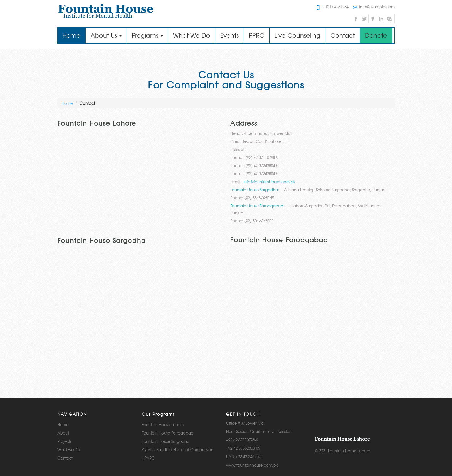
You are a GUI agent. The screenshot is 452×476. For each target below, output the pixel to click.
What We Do (192, 35)
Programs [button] (147, 35)
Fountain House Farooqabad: (257, 206)
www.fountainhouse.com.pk (252, 465)
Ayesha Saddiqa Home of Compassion (178, 450)
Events (229, 35)
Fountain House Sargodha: (255, 190)
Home (74, 35)
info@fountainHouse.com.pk (270, 182)
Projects (64, 441)
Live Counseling (297, 35)
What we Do (69, 450)
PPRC (257, 35)
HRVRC (148, 458)
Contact (343, 35)
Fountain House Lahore (163, 425)
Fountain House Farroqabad (168, 433)
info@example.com (374, 7)
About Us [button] (106, 35)
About (63, 433)
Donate (376, 35)
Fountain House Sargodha (166, 441)
